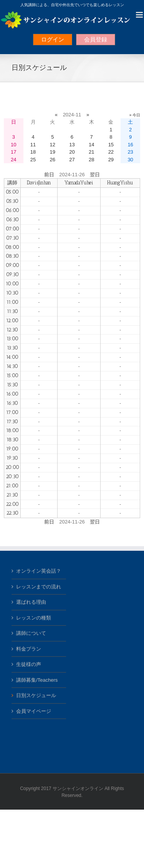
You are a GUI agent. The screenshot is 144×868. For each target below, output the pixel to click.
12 (53, 145)
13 (72, 145)
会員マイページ (34, 711)
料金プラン (29, 649)
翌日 (95, 175)
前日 (49, 175)
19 (53, 152)
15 (111, 145)
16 (130, 145)
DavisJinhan (39, 183)
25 (33, 160)
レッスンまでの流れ (39, 587)
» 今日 (135, 115)
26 (53, 160)
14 (91, 145)
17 (13, 152)
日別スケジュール (36, 695)
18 (33, 152)
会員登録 (96, 40)
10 (13, 145)
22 (111, 152)
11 (33, 145)
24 (13, 160)
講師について (31, 633)
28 (91, 160)
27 (72, 160)
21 (91, 152)
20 (72, 152)
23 (130, 152)
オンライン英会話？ (39, 571)
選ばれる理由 (31, 602)
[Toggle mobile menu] (140, 15)
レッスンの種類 (34, 618)
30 (130, 160)
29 (111, 160)
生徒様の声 (29, 664)
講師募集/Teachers (37, 680)
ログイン (53, 40)
